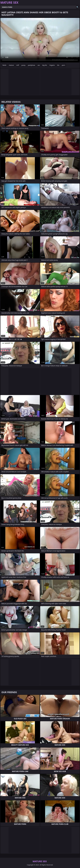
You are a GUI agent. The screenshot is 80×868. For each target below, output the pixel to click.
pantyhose (32, 65)
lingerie (52, 65)
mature (11, 65)
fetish (4, 65)
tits (58, 65)
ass (39, 65)
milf (18, 65)
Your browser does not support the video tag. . (40, 40)
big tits (45, 65)
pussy (23, 65)
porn (63, 65)
